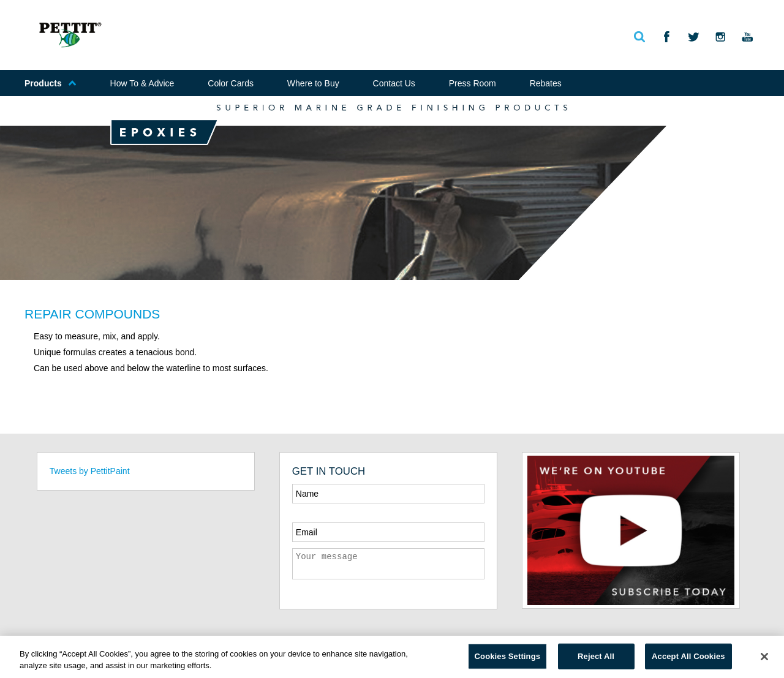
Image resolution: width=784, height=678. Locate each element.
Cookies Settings (508, 656)
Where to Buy (313, 83)
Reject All (596, 656)
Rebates (546, 83)
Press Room (473, 83)
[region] (392, 657)
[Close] (764, 657)
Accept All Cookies (688, 656)
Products (51, 83)
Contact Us (394, 83)
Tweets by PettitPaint (90, 471)
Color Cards (231, 83)
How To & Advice (142, 83)
